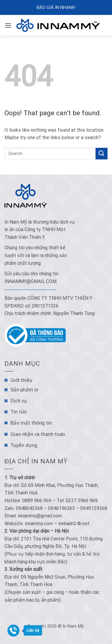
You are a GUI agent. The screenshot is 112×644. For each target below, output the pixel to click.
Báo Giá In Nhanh (56, 7)
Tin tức (19, 412)
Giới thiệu (21, 380)
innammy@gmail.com (30, 281)
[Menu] (8, 25)
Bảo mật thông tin (31, 423)
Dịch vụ (19, 401)
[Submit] (102, 154)
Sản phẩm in (24, 390)
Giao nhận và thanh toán (38, 434)
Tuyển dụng (24, 445)
